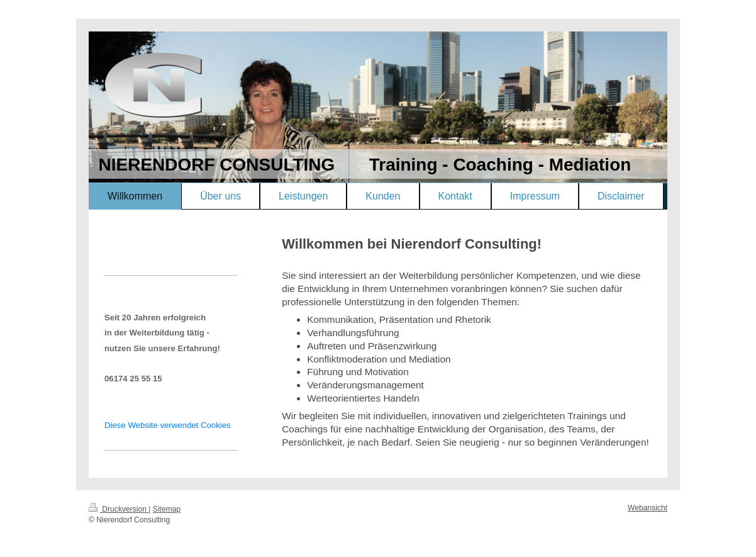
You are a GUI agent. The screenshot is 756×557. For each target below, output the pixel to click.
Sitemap (167, 509)
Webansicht (648, 508)
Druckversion (119, 509)
